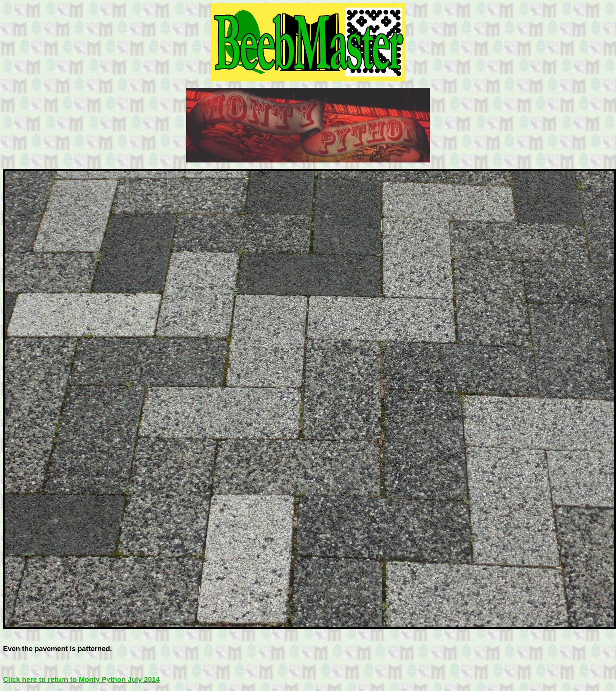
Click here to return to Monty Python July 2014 (81, 679)
